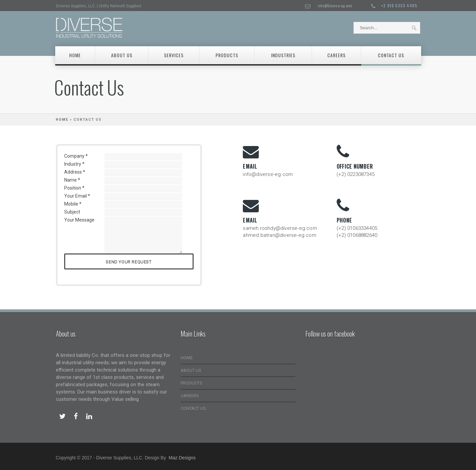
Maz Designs (182, 458)
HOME (187, 358)
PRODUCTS (191, 383)
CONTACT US (193, 408)
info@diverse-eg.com (335, 6)
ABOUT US (191, 370)
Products (227, 55)
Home (75, 55)
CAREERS (190, 396)
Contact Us (391, 55)
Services (174, 55)
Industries (283, 55)
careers (336, 55)
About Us (122, 55)
